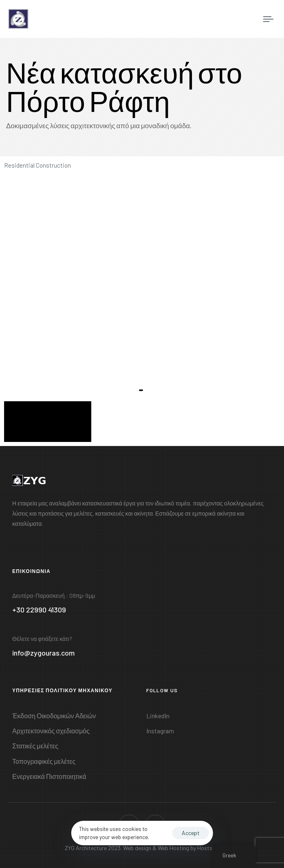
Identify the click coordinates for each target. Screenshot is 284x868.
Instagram (160, 731)
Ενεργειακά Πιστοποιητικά (49, 776)
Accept (191, 833)
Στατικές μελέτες (35, 746)
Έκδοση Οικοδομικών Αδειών (54, 716)
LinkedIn (158, 716)
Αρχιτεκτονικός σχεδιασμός (51, 731)
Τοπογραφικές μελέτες (44, 761)
